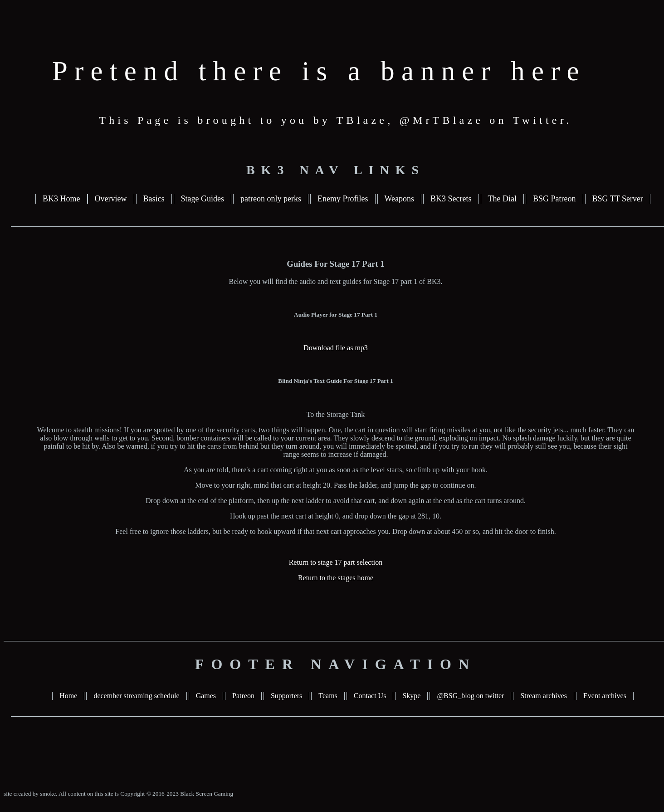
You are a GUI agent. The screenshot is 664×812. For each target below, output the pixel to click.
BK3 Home (61, 199)
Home (68, 696)
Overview (111, 199)
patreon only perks (271, 199)
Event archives (605, 696)
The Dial (502, 199)
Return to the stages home (336, 578)
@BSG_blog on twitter (470, 696)
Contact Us (370, 696)
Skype (411, 696)
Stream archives (544, 696)
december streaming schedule (136, 696)
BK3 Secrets (451, 199)
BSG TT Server (618, 199)
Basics (154, 199)
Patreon (243, 696)
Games (206, 696)
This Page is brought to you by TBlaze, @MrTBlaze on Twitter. (335, 120)
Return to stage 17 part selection (336, 562)
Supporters (286, 696)
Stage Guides (203, 199)
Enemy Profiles (343, 199)
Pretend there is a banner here (319, 71)
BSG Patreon (554, 199)
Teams (328, 696)
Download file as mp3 (336, 348)
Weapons (400, 199)
